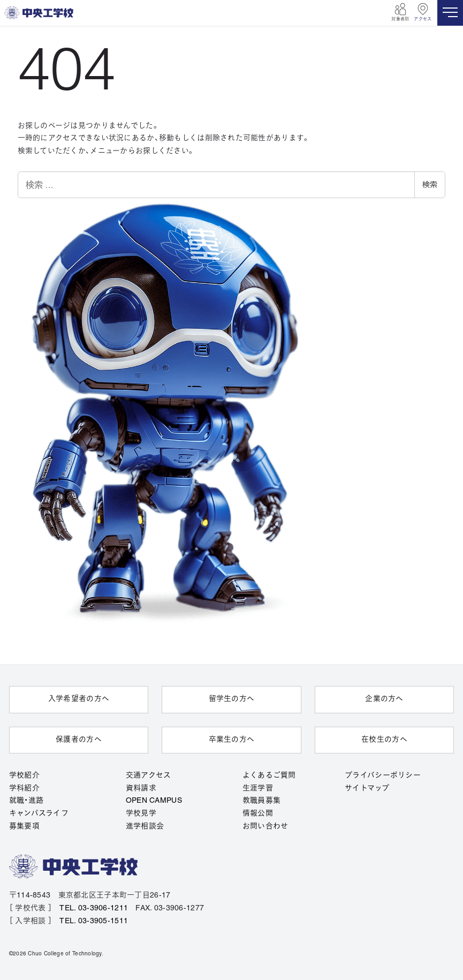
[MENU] (450, 13)
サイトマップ (367, 788)
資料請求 (141, 788)
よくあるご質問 (269, 775)
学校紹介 (24, 775)
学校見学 (141, 814)
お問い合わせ (265, 827)
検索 (430, 185)
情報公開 (258, 814)
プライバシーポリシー (383, 775)
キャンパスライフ (39, 814)
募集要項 (24, 827)
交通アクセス (149, 775)
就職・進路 (26, 801)
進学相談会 (145, 827)
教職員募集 (261, 801)
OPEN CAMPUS (154, 801)
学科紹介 (24, 788)
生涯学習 (258, 788)
